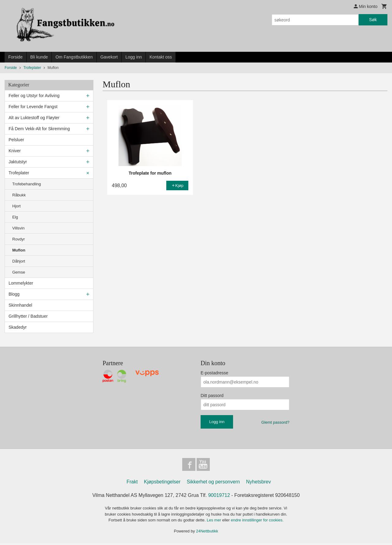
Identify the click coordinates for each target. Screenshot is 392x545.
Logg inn (134, 57)
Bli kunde (39, 57)
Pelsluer (16, 140)
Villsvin (18, 228)
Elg (15, 217)
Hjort (16, 206)
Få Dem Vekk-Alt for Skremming (39, 129)
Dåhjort (19, 261)
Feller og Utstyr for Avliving (34, 96)
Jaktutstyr (18, 162)
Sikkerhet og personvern (213, 484)
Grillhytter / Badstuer (28, 316)
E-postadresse (214, 373)
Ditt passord (212, 396)
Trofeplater (19, 173)
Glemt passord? (275, 422)
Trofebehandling (26, 184)
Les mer (215, 522)
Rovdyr (19, 239)
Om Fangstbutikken (74, 57)
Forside (15, 57)
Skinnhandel (20, 305)
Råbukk (19, 195)
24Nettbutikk (207, 533)
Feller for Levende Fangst (33, 107)
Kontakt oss (161, 57)
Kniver (15, 151)
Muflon (19, 250)
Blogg (14, 294)
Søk (373, 20)
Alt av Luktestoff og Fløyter (34, 118)
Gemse (19, 272)
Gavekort (109, 57)
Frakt (132, 484)
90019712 (219, 497)
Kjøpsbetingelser (162, 484)
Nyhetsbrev (259, 484)
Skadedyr (18, 327)
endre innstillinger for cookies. (257, 522)
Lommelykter (21, 283)
